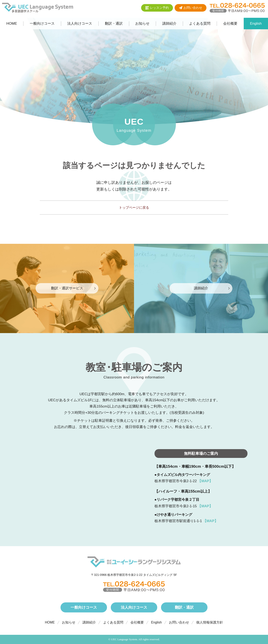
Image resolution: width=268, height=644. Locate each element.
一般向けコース (84, 607)
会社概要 (137, 622)
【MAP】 (205, 481)
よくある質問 (113, 622)
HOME (50, 622)
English (156, 622)
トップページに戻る (134, 208)
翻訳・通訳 (184, 607)
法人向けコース (134, 607)
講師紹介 (89, 622)
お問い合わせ (179, 622)
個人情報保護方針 (210, 622)
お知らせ (69, 622)
